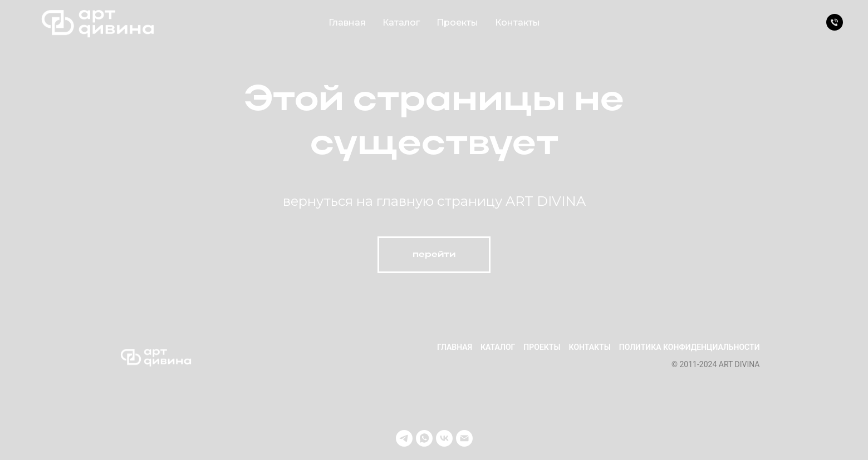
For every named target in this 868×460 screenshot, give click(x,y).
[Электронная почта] (464, 438)
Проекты (457, 23)
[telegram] (404, 438)
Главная (347, 23)
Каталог (401, 23)
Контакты (518, 23)
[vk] (444, 438)
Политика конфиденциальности (690, 347)
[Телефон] (835, 22)
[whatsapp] (424, 438)
